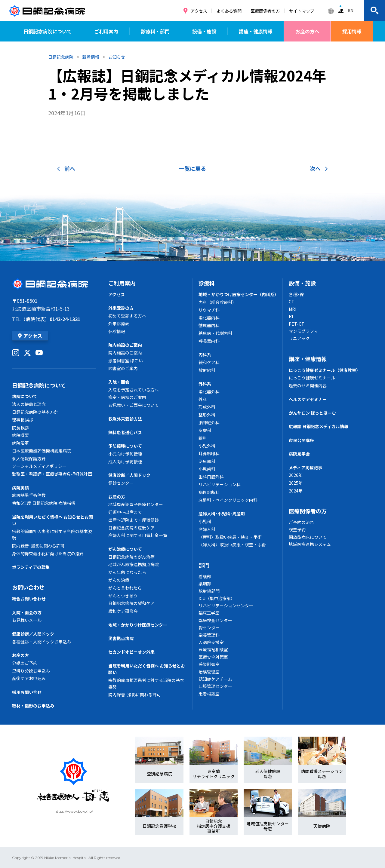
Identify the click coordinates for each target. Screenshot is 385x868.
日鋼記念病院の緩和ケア (131, 603)
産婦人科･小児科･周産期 (222, 514)
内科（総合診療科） (217, 302)
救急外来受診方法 (125, 419)
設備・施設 (204, 31)
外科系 (205, 384)
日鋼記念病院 (61, 57)
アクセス (199, 11)
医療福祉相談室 (213, 649)
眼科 (203, 438)
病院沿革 (20, 443)
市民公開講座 (301, 440)
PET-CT (297, 324)
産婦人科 (207, 529)
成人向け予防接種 (125, 462)
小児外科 (207, 446)
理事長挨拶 (23, 420)
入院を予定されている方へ (134, 390)
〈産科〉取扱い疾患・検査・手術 (230, 537)
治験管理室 (209, 672)
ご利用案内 (106, 31)
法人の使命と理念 (29, 404)
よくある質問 (229, 11)
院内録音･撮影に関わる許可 (38, 546)
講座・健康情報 (256, 31)
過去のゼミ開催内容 (308, 385)
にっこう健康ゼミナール (312, 378)
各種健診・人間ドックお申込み (42, 642)
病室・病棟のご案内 (127, 397)
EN (351, 10)
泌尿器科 (207, 461)
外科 (203, 399)
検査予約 (297, 529)
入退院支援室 (211, 642)
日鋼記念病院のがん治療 (131, 557)
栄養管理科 (209, 635)
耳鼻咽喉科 (209, 453)
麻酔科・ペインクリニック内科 (228, 500)
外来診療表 (119, 324)
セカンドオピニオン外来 (131, 652)
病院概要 (20, 435)
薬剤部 (205, 584)
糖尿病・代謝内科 (215, 333)
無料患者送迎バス (125, 432)
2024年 (296, 491)
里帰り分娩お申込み (31, 671)
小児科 (205, 521)
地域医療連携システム (310, 544)
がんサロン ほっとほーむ (312, 413)
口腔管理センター (215, 686)
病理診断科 (209, 492)
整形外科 (207, 415)
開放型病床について (308, 537)
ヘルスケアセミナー (308, 399)
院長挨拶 (20, 428)
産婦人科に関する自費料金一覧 (138, 535)
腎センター (209, 627)
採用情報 (352, 31)
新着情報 (91, 57)
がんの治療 (119, 580)
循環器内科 (209, 325)
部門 (204, 565)
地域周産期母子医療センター (136, 504)
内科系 (205, 354)
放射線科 (207, 370)
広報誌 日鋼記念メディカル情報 (319, 426)
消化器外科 (209, 391)
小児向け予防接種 (125, 454)
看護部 (205, 576)
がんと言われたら (125, 588)
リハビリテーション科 (220, 484)
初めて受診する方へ (127, 316)
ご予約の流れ (301, 522)
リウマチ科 (209, 310)
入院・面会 (119, 382)
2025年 (296, 483)
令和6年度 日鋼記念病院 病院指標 (44, 503)
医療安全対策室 (213, 657)
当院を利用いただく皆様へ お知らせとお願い (52, 520)
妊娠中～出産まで (125, 512)
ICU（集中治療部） (217, 598)
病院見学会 (299, 454)
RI (291, 316)
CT (292, 302)
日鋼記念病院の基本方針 (35, 412)
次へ (319, 168)
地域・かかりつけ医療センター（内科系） (237, 294)
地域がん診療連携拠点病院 (134, 564)
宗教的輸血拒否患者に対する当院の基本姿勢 (52, 535)
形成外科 (207, 407)
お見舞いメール (27, 620)
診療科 (207, 283)
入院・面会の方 (27, 612)
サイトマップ (302, 11)
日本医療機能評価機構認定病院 (42, 451)
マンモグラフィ (303, 331)
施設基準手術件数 (29, 495)
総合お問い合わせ (29, 599)
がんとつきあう (123, 596)
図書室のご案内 (123, 368)
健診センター (121, 483)
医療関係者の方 (265, 11)
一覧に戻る (192, 168)
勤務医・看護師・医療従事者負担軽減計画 (52, 474)
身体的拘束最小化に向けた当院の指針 (48, 554)
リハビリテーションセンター (226, 606)
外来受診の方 (121, 308)
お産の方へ (307, 31)
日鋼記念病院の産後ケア (131, 528)
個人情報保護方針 (29, 459)
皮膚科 (205, 430)
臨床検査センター (215, 620)
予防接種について (125, 446)
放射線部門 (209, 591)
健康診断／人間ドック (33, 634)
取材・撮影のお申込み (33, 706)
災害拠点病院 (121, 638)
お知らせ (117, 57)
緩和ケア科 (209, 362)
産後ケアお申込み (29, 678)
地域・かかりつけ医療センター (138, 625)
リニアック (299, 338)
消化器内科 (209, 317)
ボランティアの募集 (31, 567)
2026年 (296, 475)
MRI (293, 309)
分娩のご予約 (25, 663)
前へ (66, 168)
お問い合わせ (28, 587)
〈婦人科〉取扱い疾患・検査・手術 (232, 544)
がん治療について (125, 549)
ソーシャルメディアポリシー (39, 466)
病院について (25, 396)
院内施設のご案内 (125, 345)
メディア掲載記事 (305, 468)
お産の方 (20, 655)
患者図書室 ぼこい (126, 360)
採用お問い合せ (27, 692)
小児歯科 (207, 469)
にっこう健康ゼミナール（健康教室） (325, 370)
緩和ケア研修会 (123, 611)
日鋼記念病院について (48, 31)
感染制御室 (209, 664)
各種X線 (296, 294)
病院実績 (20, 488)
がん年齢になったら (127, 572)
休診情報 (117, 331)
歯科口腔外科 (211, 477)
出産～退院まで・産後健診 (134, 520)
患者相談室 (209, 694)
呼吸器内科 (209, 341)
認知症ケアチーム (215, 679)
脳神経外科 (209, 422)
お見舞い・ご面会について (134, 405)
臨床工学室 (209, 613)
